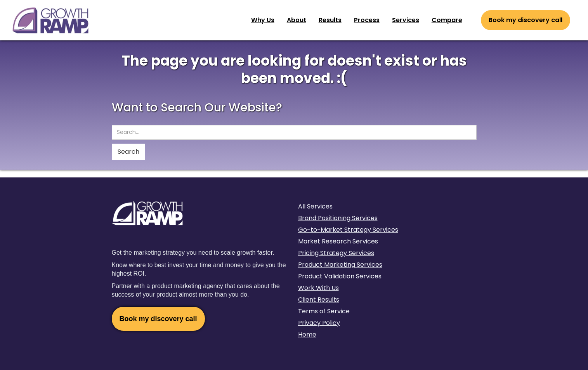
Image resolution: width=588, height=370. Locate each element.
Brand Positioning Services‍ (338, 218)
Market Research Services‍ (338, 241)
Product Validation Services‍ (340, 276)
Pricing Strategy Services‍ (336, 253)
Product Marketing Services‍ (340, 265)
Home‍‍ (307, 334)
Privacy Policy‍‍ (319, 323)
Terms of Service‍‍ (324, 311)
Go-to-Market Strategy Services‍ (348, 230)
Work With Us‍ (318, 288)
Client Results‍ (319, 300)
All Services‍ (315, 206)
